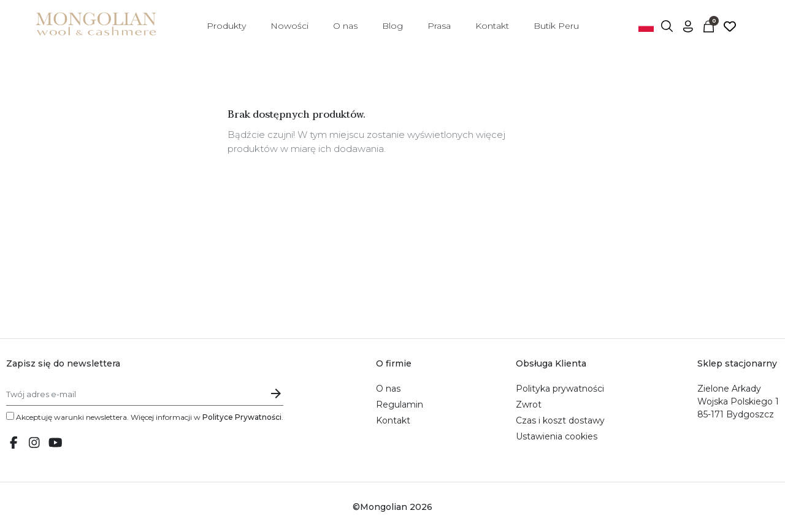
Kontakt (393, 420)
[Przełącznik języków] (646, 26)
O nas (388, 389)
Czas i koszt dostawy (560, 420)
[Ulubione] (730, 26)
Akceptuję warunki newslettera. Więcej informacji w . (145, 417)
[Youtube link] (55, 444)
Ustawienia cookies (557, 436)
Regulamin (400, 405)
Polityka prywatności (560, 389)
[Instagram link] (34, 444)
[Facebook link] (13, 444)
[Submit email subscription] (276, 393)
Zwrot (529, 405)
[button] (667, 26)
